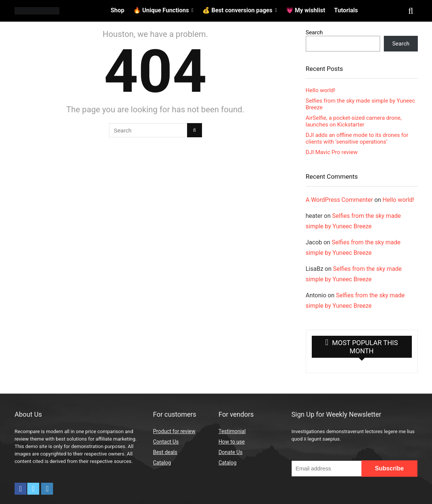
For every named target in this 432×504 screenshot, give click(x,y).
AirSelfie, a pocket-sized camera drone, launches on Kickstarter (354, 121)
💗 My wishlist (306, 10)
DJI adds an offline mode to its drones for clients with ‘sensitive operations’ (357, 138)
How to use (231, 442)
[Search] (194, 130)
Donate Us (230, 452)
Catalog (162, 463)
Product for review (174, 431)
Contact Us (166, 442)
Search (314, 32)
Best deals (165, 452)
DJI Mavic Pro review (332, 152)
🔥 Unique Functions (161, 10)
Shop (117, 10)
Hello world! (321, 90)
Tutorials (346, 10)
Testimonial (232, 431)
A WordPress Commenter (339, 200)
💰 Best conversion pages (237, 10)
